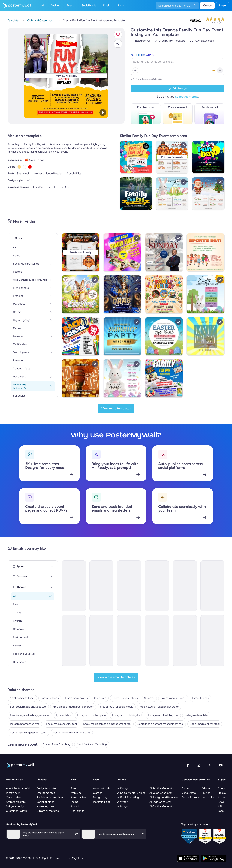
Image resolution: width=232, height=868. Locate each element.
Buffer (206, 793)
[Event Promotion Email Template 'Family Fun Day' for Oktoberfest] (129, 586)
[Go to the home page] (15, 6)
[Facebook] (188, 765)
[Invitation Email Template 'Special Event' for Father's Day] (101, 586)
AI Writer (122, 802)
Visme (206, 788)
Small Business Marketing (92, 744)
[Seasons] (52, 576)
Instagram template (196, 715)
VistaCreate (189, 793)
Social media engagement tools (28, 733)
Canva (185, 788)
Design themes (45, 802)
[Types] (52, 567)
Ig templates (63, 715)
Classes (98, 793)
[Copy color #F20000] (30, 167)
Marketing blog (102, 802)
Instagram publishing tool (127, 715)
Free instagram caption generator (159, 707)
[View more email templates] (116, 677)
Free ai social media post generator (73, 707)
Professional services (173, 698)
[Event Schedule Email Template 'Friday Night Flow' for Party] (185, 641)
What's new (13, 793)
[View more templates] (116, 409)
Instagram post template (91, 715)
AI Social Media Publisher (132, 793)
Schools (75, 806)
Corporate (100, 698)
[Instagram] (199, 765)
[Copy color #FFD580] (19, 167)
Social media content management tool (160, 724)
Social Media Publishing (57, 744)
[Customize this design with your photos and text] (66, 76)
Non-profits (77, 811)
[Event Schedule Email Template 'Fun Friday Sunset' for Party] (129, 641)
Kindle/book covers (76, 698)
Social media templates (50, 797)
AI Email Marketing (128, 797)
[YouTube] (221, 765)
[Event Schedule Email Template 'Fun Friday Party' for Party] (185, 586)
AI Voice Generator (161, 793)
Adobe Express (191, 797)
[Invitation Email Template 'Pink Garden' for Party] (212, 641)
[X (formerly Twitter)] (210, 765)
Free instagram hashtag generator (30, 715)
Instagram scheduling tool (163, 715)
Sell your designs (16, 806)
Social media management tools (72, 733)
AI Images (123, 806)
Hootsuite (208, 797)
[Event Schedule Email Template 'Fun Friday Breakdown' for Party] (157, 641)
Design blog (100, 797)
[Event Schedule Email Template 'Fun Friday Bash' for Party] (212, 586)
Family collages (50, 698)
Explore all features (48, 811)
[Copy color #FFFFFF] (25, 167)
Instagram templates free (25, 724)
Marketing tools (45, 806)
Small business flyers (22, 698)
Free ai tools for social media (117, 707)
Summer (149, 698)
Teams (74, 802)
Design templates (47, 788)
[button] (118, 34)
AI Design (123, 788)
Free (73, 788)
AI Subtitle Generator (162, 788)
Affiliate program (16, 802)
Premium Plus (78, 797)
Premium (76, 793)
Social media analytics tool (61, 724)
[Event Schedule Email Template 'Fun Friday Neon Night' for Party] (74, 641)
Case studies (14, 797)
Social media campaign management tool (107, 724)
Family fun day (200, 698)
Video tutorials (102, 788)
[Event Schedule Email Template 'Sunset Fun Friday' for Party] (101, 641)
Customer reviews (17, 811)
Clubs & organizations (125, 698)
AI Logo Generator (160, 802)
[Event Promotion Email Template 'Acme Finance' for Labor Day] (157, 586)
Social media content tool (205, 724)
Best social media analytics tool (28, 707)
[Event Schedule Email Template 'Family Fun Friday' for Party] (74, 586)
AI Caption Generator (162, 806)
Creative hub (37, 160)
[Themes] (52, 587)
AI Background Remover (164, 797)
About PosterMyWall (18, 788)
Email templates (46, 793)
